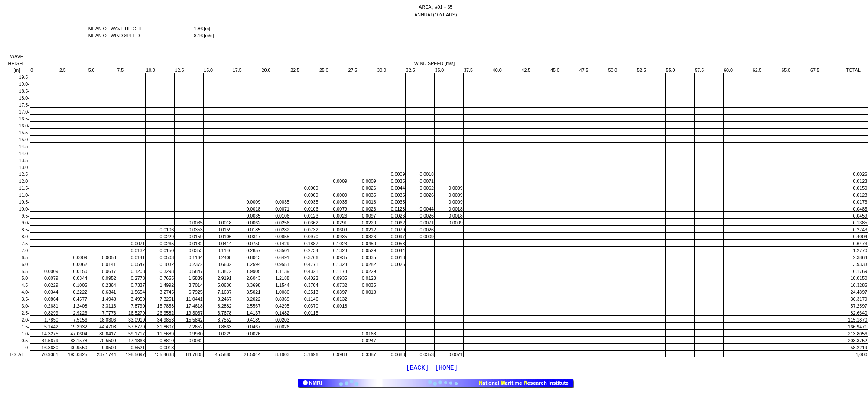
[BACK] (418, 369)
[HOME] (447, 369)
